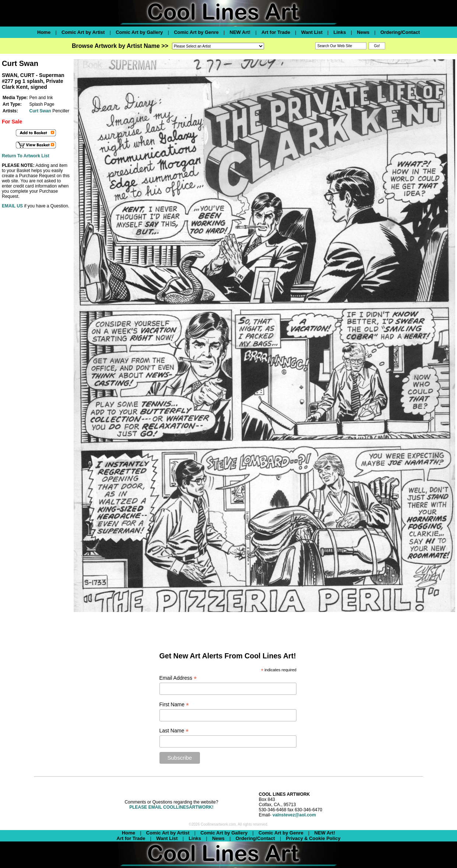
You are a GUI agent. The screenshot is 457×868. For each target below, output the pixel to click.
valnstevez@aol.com (294, 815)
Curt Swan (40, 111)
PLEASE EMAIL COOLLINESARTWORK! (171, 807)
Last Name (174, 731)
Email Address (178, 678)
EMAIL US (12, 206)
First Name (174, 705)
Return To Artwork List (26, 156)
